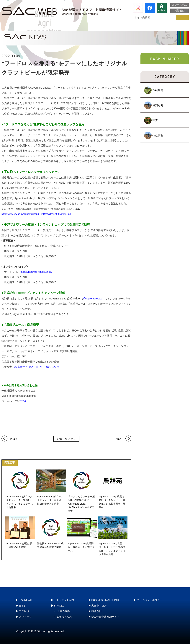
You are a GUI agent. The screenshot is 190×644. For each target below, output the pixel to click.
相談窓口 (180, 11)
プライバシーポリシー (150, 600)
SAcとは (19, 27)
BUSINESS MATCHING (105, 600)
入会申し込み (180, 5)
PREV (14, 438)
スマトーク (133, 27)
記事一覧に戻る (66, 439)
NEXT (119, 438)
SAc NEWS (25, 600)
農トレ (58, 27)
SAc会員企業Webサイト (105, 617)
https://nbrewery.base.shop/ (36, 272)
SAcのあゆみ (64, 617)
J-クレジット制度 (169, 27)
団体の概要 (63, 611)
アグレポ (96, 27)
